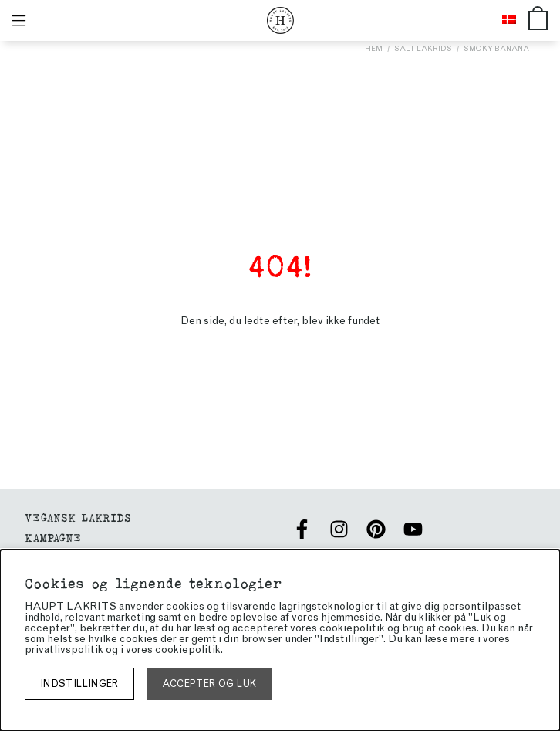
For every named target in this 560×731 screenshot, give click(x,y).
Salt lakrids (423, 48)
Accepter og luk (209, 684)
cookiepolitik (188, 650)
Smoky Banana (496, 48)
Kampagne (53, 537)
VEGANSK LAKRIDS (78, 517)
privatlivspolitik (64, 650)
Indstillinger (79, 684)
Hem (374, 48)
